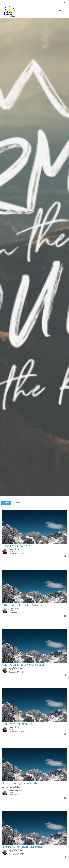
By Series (16, 503)
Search (64, 2)
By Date (6, 503)
